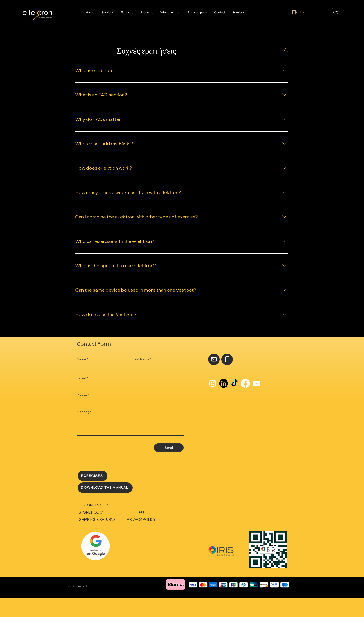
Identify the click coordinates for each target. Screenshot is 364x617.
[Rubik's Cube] (96, 546)
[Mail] (214, 359)
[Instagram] (213, 383)
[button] (335, 11)
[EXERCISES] (93, 476)
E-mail (81, 378)
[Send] (169, 448)
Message (84, 412)
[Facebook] (245, 383)
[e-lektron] (37, 14)
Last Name (141, 359)
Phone (82, 395)
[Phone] (227, 359)
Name (81, 359)
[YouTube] (256, 383)
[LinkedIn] (224, 383)
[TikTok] (234, 383)
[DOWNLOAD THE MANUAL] (105, 488)
